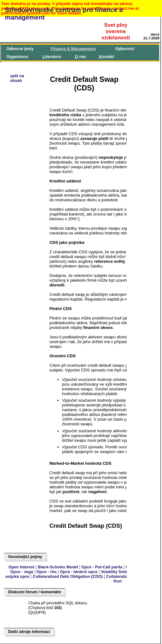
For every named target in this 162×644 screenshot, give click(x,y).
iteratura (52, 57)
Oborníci (125, 49)
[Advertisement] (33, 263)
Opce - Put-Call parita (102, 567)
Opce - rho (47, 572)
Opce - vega (22, 572)
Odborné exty (20, 49)
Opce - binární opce (79, 572)
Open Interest (22, 567)
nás (81, 57)
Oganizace (17, 57)
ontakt (107, 57)
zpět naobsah (17, 78)
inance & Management (73, 49)
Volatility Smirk (115, 572)
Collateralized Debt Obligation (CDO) (68, 576)
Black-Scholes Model (58, 567)
